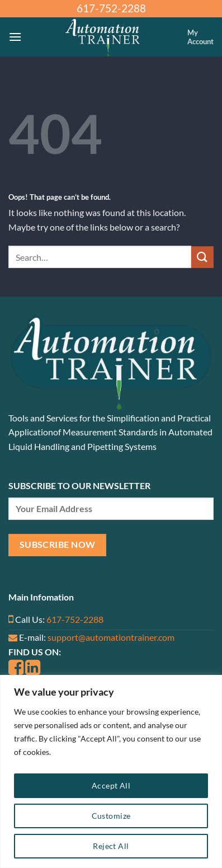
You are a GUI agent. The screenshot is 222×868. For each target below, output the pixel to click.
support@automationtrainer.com (111, 637)
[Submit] (202, 257)
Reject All (111, 846)
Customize (111, 816)
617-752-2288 (75, 619)
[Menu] (15, 37)
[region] (111, 771)
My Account (200, 37)
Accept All (111, 785)
